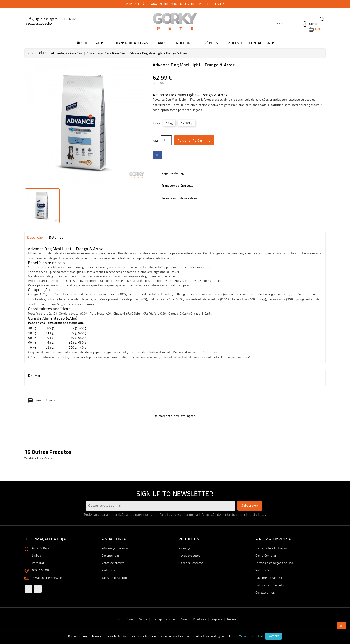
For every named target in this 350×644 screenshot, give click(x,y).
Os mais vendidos (191, 563)
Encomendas (110, 556)
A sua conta (114, 539)
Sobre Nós (263, 570)
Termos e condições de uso (274, 563)
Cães (130, 619)
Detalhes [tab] (56, 237)
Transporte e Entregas (271, 548)
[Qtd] (166, 140)
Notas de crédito (113, 563)
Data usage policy (40, 23)
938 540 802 (42, 570)
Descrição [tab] (35, 237)
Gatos (143, 619)
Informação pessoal (115, 548)
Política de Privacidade (271, 585)
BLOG (118, 619)
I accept (274, 636)
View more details (252, 636)
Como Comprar (266, 556)
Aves (184, 619)
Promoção (185, 548)
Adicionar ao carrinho (194, 140)
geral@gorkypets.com (48, 578)
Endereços (109, 570)
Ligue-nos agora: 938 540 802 (56, 19)
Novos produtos (189, 556)
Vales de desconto (114, 578)
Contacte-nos (265, 592)
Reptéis (217, 619)
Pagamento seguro (269, 578)
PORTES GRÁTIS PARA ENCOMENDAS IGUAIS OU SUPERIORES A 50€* (175, 4)
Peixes (232, 619)
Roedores (200, 619)
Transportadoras (164, 619)
